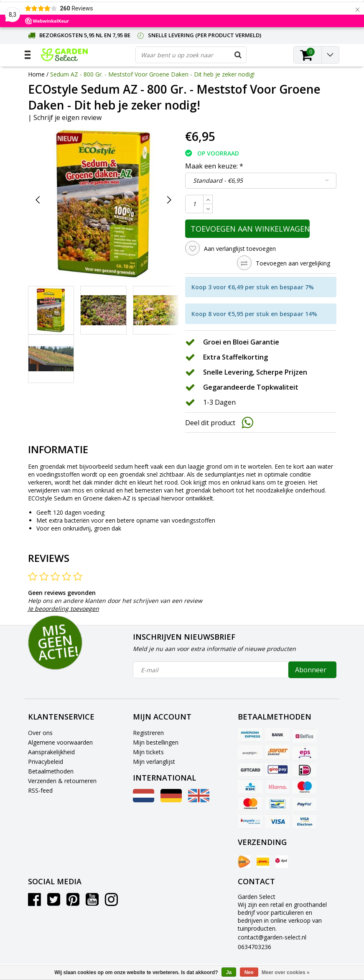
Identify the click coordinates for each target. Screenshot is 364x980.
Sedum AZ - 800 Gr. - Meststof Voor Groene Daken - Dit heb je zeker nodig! (152, 74)
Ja (229, 972)
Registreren (148, 733)
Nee (249, 972)
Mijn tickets (148, 752)
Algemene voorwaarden (60, 742)
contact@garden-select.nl (272, 937)
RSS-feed (40, 790)
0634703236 (255, 947)
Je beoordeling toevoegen (64, 609)
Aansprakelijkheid (51, 752)
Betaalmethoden (51, 771)
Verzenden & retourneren (62, 781)
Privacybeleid (46, 762)
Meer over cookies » (286, 972)
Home (36, 74)
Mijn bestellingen (156, 742)
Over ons (40, 733)
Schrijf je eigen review (67, 117)
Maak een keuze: (214, 166)
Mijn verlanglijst (154, 762)
